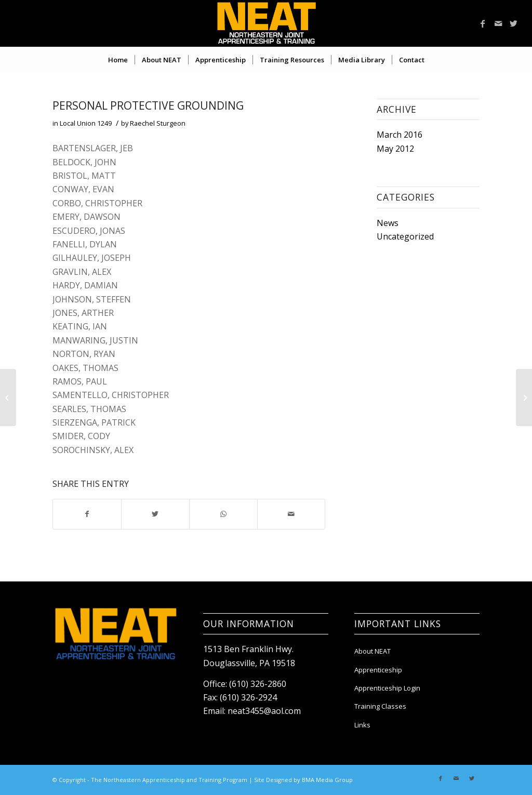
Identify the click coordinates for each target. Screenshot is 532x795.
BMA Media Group (327, 780)
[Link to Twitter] (514, 23)
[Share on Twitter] (155, 514)
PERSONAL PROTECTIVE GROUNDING (148, 105)
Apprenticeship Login (387, 688)
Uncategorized (405, 236)
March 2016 (400, 135)
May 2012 (395, 149)
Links (362, 725)
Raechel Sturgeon (158, 123)
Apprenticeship (378, 670)
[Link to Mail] (498, 23)
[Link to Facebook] (483, 23)
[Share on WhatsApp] (223, 514)
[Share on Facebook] (87, 514)
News (388, 223)
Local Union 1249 (86, 123)
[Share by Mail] (291, 514)
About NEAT (373, 651)
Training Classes (380, 706)
